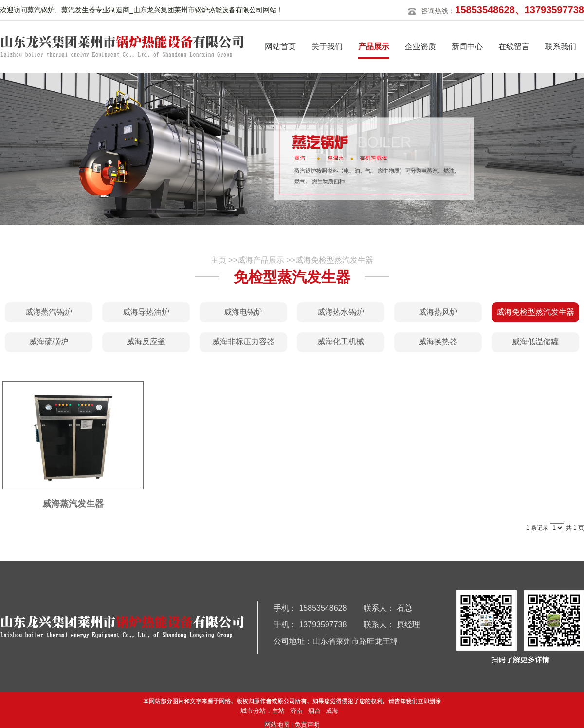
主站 (278, 711)
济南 (296, 711)
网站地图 (277, 724)
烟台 (314, 711)
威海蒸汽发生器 (73, 504)
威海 (332, 711)
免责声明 (307, 724)
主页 (219, 260)
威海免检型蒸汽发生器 (334, 260)
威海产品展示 (261, 260)
